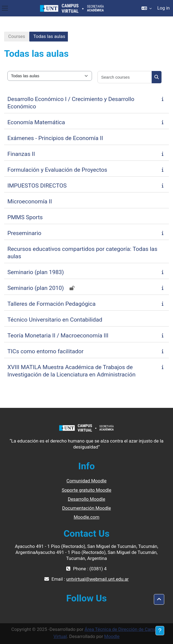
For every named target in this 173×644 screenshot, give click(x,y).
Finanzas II (21, 154)
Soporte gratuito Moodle (86, 490)
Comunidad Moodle (86, 481)
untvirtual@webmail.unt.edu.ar (97, 579)
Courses (17, 36)
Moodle (112, 636)
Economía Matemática (36, 122)
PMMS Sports (25, 217)
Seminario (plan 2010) (36, 288)
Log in (163, 8)
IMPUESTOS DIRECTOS (37, 186)
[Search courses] (125, 77)
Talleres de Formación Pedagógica (51, 304)
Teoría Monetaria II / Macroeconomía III (58, 336)
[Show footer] (160, 631)
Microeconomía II (30, 201)
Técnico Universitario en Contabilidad (55, 320)
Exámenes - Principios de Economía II (55, 138)
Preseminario (24, 233)
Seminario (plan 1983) (36, 272)
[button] (147, 8)
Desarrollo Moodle (87, 499)
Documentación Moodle (86, 508)
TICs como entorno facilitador (45, 351)
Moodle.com (86, 517)
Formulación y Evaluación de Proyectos (57, 170)
